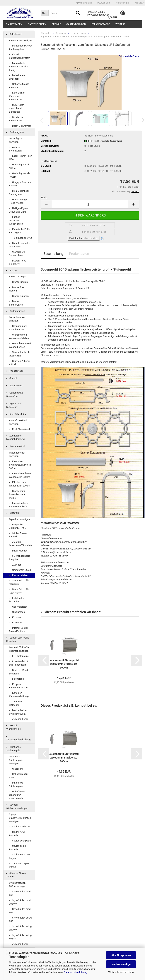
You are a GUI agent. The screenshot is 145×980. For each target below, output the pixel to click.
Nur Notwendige (121, 964)
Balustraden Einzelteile (17, 77)
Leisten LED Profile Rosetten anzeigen (19, 649)
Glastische (16, 769)
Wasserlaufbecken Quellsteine (21, 354)
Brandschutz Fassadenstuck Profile (17, 494)
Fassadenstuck (16, 446)
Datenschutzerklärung (75, 972)
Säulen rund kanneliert (17, 834)
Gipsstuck (13, 513)
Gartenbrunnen (76, 24)
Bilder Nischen (18, 551)
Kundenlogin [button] (122, 3)
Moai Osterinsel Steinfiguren (19, 193)
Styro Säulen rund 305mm (20, 902)
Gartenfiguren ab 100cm (19, 175)
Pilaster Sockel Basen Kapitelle (18, 630)
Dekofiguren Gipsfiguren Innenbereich (17, 795)
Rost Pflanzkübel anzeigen (18, 422)
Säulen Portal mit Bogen (19, 856)
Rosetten (15, 622)
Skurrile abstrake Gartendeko (19, 245)
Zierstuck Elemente (16, 703)
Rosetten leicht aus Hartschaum (18, 663)
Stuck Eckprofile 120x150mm (19, 591)
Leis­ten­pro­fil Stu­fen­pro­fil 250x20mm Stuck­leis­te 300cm (64, 664)
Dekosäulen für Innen (19, 776)
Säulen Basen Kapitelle (18, 535)
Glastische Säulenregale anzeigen (16, 760)
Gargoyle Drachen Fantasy (20, 184)
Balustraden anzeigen (20, 40)
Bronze (56, 24)
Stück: (44, 197)
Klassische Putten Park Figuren (20, 231)
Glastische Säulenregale (13, 749)
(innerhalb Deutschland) (111, 141)
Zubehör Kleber (19, 719)
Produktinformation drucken (84, 238)
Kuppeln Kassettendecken (18, 686)
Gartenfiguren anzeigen (16, 140)
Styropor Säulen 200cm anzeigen (18, 885)
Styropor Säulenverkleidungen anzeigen (20, 818)
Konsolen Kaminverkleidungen (20, 695)
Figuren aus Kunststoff (14, 405)
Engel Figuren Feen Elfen (21, 158)
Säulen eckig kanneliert (17, 848)
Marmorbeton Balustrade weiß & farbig (19, 66)
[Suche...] (45, 13)
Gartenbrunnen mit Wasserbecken (20, 345)
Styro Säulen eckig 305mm (20, 928)
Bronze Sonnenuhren (16, 303)
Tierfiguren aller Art (21, 238)
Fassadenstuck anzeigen (17, 454)
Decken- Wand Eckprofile (18, 672)
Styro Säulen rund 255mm (20, 893)
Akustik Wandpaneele (13, 727)
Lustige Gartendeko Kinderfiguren (16, 220)
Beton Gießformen (20, 126)
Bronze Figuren (18, 282)
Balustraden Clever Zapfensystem (20, 47)
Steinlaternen (15, 385)
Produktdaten (79, 254)
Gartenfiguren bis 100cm (20, 166)
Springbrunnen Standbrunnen (18, 328)
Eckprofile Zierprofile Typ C (18, 526)
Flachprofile (17, 679)
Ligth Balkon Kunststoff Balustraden (17, 96)
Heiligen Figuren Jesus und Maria (19, 210)
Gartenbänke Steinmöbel (15, 394)
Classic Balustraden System (20, 56)
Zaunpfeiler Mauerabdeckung (15, 437)
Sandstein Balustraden (16, 119)
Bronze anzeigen (18, 277)
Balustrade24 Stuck (129, 56)
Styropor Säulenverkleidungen (17, 806)
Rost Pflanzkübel (17, 414)
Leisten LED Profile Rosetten (18, 639)
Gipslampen (17, 612)
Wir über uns (84, 3)
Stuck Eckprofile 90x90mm (19, 582)
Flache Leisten (18, 575)
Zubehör (15, 565)
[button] (104, 3)
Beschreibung (53, 254)
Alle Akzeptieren (121, 955)
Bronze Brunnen (19, 296)
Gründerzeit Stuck (20, 570)
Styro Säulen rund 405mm (20, 911)
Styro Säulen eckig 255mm (20, 919)
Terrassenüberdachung (18, 739)
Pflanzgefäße (101, 24)
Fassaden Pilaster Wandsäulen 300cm (20, 475)
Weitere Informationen (121, 972)
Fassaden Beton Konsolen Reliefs (19, 505)
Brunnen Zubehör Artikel (20, 363)
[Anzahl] (90, 204)
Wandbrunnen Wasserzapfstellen (19, 336)
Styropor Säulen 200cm (16, 875)
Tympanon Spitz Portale (19, 865)
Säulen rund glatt (19, 827)
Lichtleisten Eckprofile (17, 600)
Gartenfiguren (37, 24)
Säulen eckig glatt (20, 841)
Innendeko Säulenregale (16, 784)
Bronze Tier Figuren (17, 289)
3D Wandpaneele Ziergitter (20, 558)
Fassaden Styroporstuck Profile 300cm (20, 465)
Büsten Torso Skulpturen (18, 262)
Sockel (11, 378)
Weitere (120, 24)
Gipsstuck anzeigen (19, 519)
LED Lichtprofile (19, 656)
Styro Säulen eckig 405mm (20, 937)
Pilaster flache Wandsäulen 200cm (19, 484)
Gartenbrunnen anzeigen (17, 319)
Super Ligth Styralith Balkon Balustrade (17, 108)
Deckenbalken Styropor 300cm (18, 712)
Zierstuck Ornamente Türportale (20, 544)
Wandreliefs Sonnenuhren (17, 254)
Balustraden (14, 24)
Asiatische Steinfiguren (16, 149)
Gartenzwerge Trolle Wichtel (18, 201)
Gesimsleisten (18, 607)
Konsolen (16, 617)
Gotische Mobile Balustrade (19, 86)
